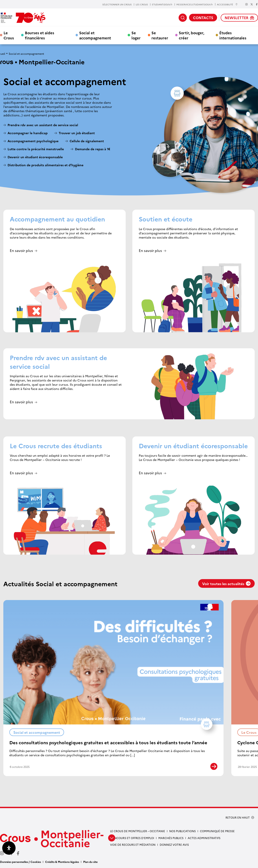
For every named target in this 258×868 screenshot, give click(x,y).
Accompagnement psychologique (33, 141)
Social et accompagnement (95, 35)
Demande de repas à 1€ (93, 149)
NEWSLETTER (239, 18)
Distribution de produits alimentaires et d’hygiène (45, 165)
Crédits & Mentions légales (62, 862)
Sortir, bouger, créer (191, 35)
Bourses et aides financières (40, 35)
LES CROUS (142, 4)
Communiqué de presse (217, 831)
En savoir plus (21, 251)
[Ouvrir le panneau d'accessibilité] (9, 848)
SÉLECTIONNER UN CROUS (117, 4)
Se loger (136, 35)
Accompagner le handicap (28, 133)
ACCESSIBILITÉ (227, 4)
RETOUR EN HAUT (238, 817)
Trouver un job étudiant (77, 133)
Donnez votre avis (174, 845)
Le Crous (9, 35)
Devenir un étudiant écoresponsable (35, 157)
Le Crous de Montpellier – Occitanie (138, 831)
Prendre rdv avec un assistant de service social (43, 125)
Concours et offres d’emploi (132, 838)
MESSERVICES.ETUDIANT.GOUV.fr (195, 4)
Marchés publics (171, 838)
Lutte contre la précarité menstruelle (36, 149)
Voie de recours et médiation (133, 845)
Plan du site (90, 862)
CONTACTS (203, 18)
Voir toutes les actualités (226, 584)
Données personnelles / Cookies (20, 862)
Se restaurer (160, 35)
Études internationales (233, 35)
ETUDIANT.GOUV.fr (162, 4)
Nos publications (182, 831)
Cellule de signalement (87, 141)
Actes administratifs (204, 838)
